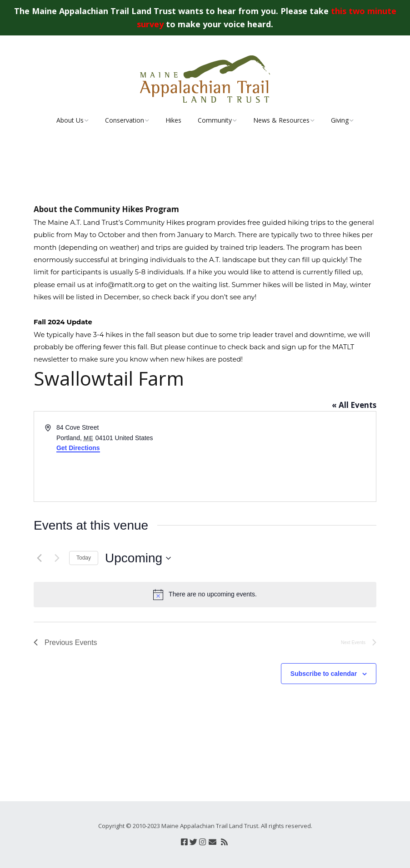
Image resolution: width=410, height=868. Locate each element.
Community (215, 120)
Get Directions (78, 448)
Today (84, 558)
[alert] (205, 595)
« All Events (354, 405)
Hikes (173, 120)
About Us (70, 120)
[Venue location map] (290, 456)
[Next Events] (57, 558)
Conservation (125, 120)
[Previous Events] (39, 558)
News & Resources (281, 120)
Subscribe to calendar (324, 674)
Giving (340, 120)
